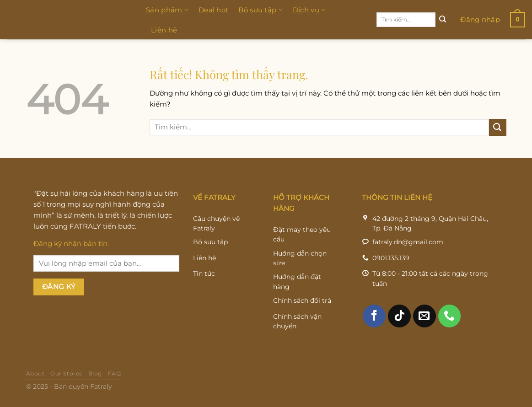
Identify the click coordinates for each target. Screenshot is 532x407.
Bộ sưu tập (261, 10)
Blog (95, 382)
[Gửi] (443, 20)
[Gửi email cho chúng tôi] (425, 324)
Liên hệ (164, 30)
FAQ (115, 382)
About (35, 382)
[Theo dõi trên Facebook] (374, 324)
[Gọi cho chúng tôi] (450, 324)
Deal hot (213, 10)
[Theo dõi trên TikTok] (399, 324)
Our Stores (66, 382)
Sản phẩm (167, 10)
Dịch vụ (309, 10)
